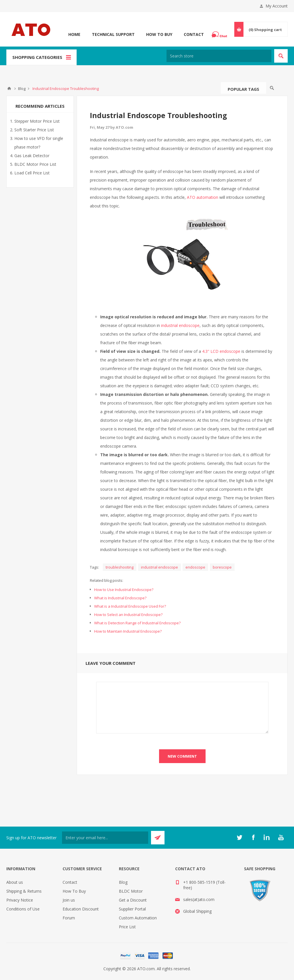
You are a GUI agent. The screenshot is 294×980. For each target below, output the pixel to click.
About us (15, 882)
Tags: (94, 567)
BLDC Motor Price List (35, 164)
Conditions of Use (23, 909)
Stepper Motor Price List (37, 121)
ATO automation (203, 197)
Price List (127, 927)
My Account (277, 6)
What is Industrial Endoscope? (120, 598)
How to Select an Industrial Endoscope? (128, 615)
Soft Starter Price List (34, 130)
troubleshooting (120, 567)
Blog (123, 882)
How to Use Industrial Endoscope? (124, 590)
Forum (69, 918)
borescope (222, 567)
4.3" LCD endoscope (221, 351)
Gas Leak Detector (32, 156)
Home (74, 34)
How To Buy (159, 34)
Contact (194, 34)
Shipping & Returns (24, 891)
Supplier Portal (132, 909)
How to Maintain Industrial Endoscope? (128, 631)
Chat (220, 33)
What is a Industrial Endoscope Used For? (130, 606)
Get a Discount (133, 900)
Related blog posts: (107, 580)
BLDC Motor (131, 891)
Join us (69, 900)
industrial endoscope (180, 325)
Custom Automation (138, 918)
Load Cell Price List (32, 173)
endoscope (195, 567)
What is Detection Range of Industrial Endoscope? (137, 623)
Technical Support (113, 34)
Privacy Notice (20, 900)
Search (272, 88)
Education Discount (81, 909)
